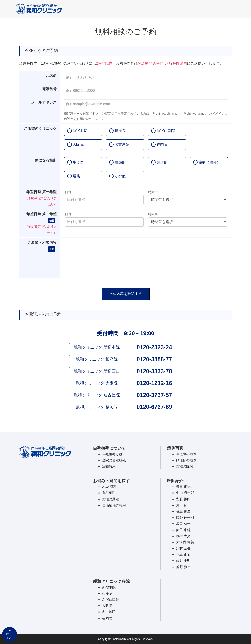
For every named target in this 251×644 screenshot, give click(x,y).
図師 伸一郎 (186, 518)
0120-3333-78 (154, 371)
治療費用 (109, 467)
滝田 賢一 (184, 505)
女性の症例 (185, 467)
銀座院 (120, 131)
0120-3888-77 (154, 359)
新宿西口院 (166, 131)
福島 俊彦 (184, 512)
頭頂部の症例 (187, 460)
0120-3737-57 (154, 395)
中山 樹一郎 (186, 493)
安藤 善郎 (184, 499)
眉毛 (76, 176)
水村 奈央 (184, 549)
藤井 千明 (184, 561)
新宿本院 (80, 131)
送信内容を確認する (126, 294)
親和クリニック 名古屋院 (97, 395)
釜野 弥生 (184, 567)
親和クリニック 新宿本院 (97, 347)
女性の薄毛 (111, 499)
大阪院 (78, 144)
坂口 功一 (184, 524)
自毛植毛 (109, 493)
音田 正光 (184, 487)
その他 (120, 176)
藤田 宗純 (184, 530)
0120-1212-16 (154, 383)
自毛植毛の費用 (115, 505)
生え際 (78, 162)
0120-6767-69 (154, 407)
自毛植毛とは (113, 454)
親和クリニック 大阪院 (97, 383)
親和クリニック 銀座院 (97, 359)
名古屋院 (122, 144)
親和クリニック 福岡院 (97, 407)
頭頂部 (162, 162)
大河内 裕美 (186, 542)
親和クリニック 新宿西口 (97, 371)
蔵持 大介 (184, 536)
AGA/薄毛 (110, 487)
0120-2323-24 (154, 347)
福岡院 (162, 144)
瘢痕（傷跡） (209, 162)
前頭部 (120, 162)
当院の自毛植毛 (115, 460)
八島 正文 (184, 555)
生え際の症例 (187, 454)
